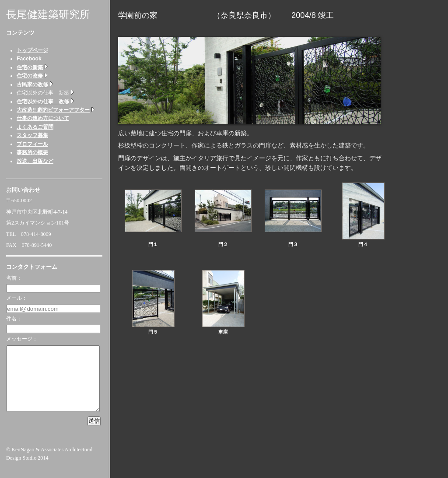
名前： (14, 278)
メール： (17, 298)
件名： (14, 319)
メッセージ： (22, 339)
